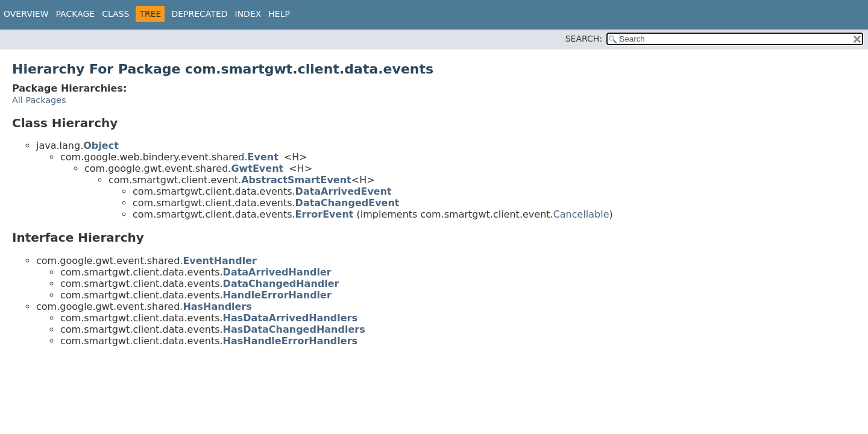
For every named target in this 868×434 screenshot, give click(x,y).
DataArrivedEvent (344, 191)
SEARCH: (584, 39)
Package (76, 14)
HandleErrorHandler (277, 295)
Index (248, 14)
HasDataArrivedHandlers (290, 318)
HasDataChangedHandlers (294, 329)
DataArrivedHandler (277, 272)
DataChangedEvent (348, 203)
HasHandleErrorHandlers (290, 341)
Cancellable (581, 214)
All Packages (39, 100)
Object (101, 146)
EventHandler (220, 261)
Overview (26, 14)
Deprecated (199, 14)
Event (263, 157)
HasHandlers (217, 307)
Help (279, 14)
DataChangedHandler (281, 284)
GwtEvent (257, 168)
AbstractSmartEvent (296, 180)
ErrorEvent (325, 214)
